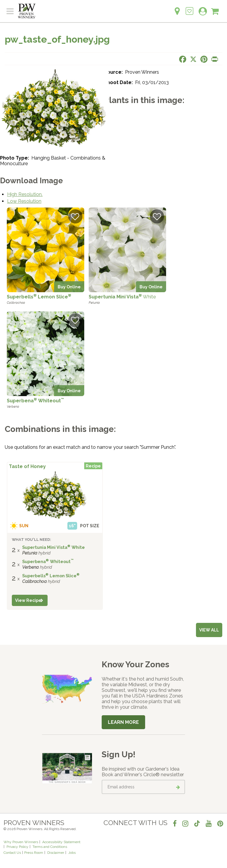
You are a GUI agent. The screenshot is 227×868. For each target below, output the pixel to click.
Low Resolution (24, 201)
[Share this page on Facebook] (183, 59)
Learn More (123, 722)
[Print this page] (215, 59)
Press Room (34, 853)
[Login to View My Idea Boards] (189, 8)
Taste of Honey (27, 466)
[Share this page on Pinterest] (204, 59)
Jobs (72, 853)
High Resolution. (25, 194)
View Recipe (28, 600)
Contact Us (12, 853)
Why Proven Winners (21, 842)
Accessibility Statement (61, 842)
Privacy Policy (17, 847)
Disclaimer (56, 853)
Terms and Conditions (50, 847)
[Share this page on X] (193, 59)
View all (209, 630)
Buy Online (69, 287)
